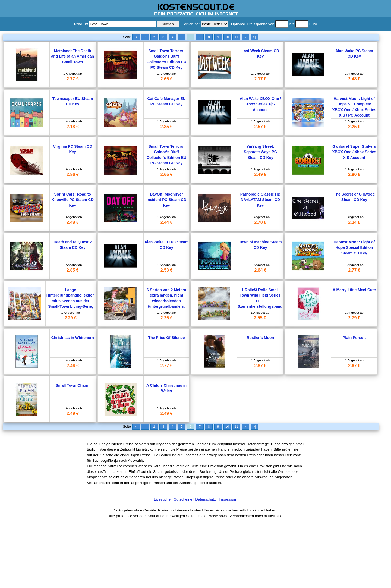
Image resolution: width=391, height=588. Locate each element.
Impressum (228, 499)
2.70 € (260, 222)
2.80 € (354, 174)
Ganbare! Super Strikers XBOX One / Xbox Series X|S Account (354, 152)
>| (254, 37)
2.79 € (354, 318)
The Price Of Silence (167, 338)
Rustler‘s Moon (260, 338)
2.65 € (166, 79)
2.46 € (72, 366)
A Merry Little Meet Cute (354, 290)
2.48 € (354, 79)
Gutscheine (183, 499)
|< (136, 37)
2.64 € (260, 270)
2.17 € (260, 79)
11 (236, 37)
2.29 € (70, 318)
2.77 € (72, 79)
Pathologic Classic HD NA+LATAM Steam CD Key (260, 200)
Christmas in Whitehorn (73, 338)
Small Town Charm (72, 385)
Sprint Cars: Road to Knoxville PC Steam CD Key (73, 200)
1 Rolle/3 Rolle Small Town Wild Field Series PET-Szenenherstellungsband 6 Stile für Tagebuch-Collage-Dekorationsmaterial (260, 306)
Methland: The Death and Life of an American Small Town (73, 56)
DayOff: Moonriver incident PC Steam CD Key (166, 200)
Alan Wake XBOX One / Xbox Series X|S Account (260, 104)
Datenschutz (206, 499)
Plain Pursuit (354, 338)
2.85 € (72, 270)
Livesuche (162, 499)
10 (227, 37)
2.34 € (354, 222)
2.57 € (260, 127)
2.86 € (72, 174)
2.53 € (166, 270)
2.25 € (354, 127)
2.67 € (354, 366)
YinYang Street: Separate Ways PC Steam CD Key (260, 152)
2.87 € (260, 366)
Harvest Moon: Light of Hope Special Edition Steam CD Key (354, 248)
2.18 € (72, 127)
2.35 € (166, 127)
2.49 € (260, 174)
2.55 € (260, 318)
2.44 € (166, 222)
